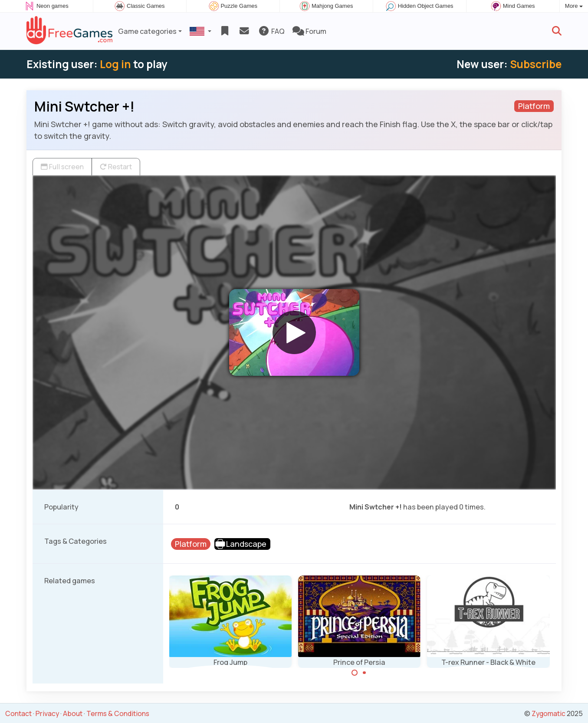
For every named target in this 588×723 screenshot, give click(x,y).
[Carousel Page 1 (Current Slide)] (355, 673)
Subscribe (536, 64)
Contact (18, 713)
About (73, 713)
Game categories (147, 31)
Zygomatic (549, 713)
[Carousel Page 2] (365, 673)
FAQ (271, 31)
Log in (115, 64)
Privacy (47, 713)
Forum (309, 31)
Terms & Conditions (118, 713)
